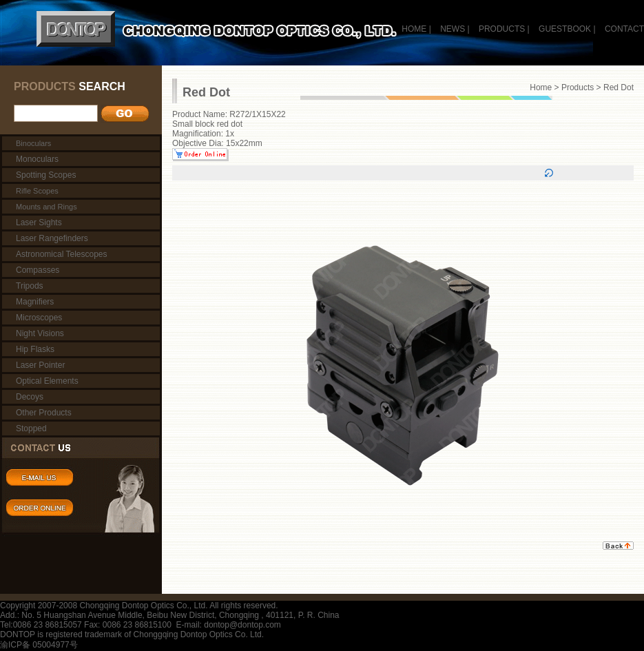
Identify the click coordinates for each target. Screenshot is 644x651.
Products (578, 87)
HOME (414, 29)
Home (541, 87)
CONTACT (624, 29)
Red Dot (619, 87)
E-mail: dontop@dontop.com (229, 625)
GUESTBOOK (564, 29)
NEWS (453, 29)
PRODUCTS (502, 29)
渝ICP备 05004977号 (39, 645)
